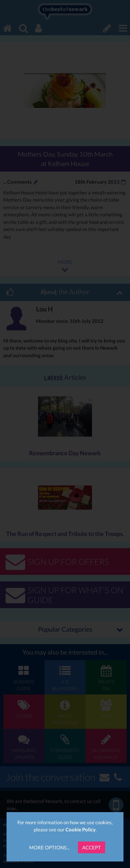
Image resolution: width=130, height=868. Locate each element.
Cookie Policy (81, 829)
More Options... (49, 847)
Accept (92, 847)
